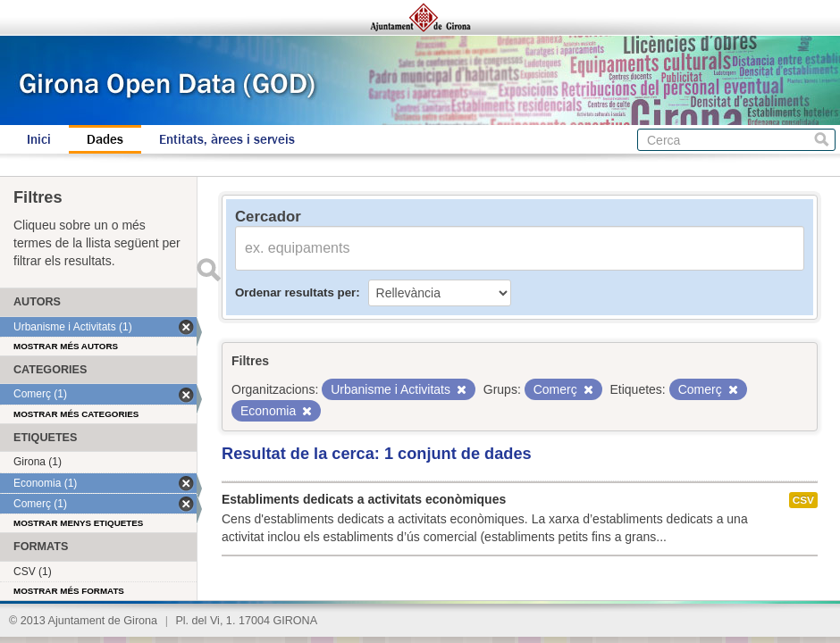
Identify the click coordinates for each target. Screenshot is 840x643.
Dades (105, 139)
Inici (39, 139)
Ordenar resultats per (295, 292)
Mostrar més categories (76, 414)
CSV (803, 500)
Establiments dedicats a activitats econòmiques (364, 499)
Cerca (822, 140)
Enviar (208, 270)
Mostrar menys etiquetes (78, 523)
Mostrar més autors (66, 346)
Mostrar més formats (69, 591)
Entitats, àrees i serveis (227, 139)
